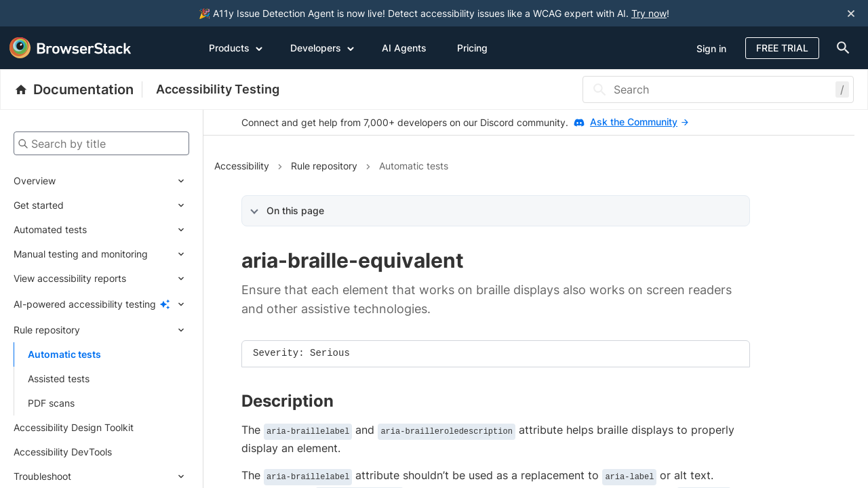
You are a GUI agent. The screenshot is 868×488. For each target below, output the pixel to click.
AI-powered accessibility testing (85, 304)
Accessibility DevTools (63, 452)
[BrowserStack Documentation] (78, 89)
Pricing (472, 48)
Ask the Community (639, 122)
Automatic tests (64, 354)
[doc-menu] (840, 48)
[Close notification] (851, 13)
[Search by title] (101, 143)
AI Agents (404, 48)
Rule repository (47, 330)
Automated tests (50, 229)
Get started (39, 205)
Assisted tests (59, 379)
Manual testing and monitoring (81, 254)
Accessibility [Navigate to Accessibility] (242, 166)
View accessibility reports (70, 278)
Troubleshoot (42, 476)
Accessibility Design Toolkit (74, 427)
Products (236, 47)
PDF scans (51, 403)
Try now (649, 13)
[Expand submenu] (122, 181)
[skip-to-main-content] (56, 14)
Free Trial (782, 48)
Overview (35, 181)
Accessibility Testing (218, 89)
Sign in (711, 48)
